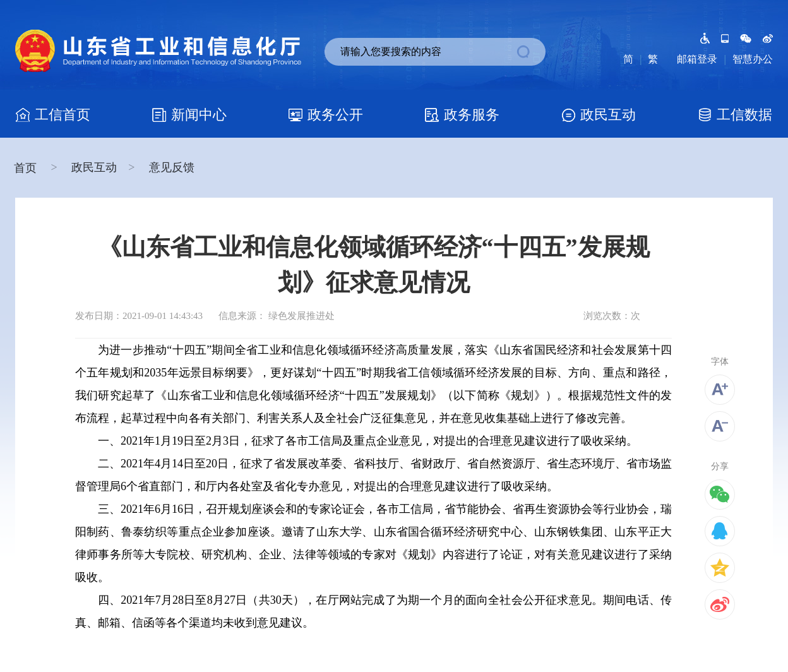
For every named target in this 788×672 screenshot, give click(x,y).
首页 (27, 168)
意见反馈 (172, 167)
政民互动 (94, 167)
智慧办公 (753, 59)
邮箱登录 (697, 59)
